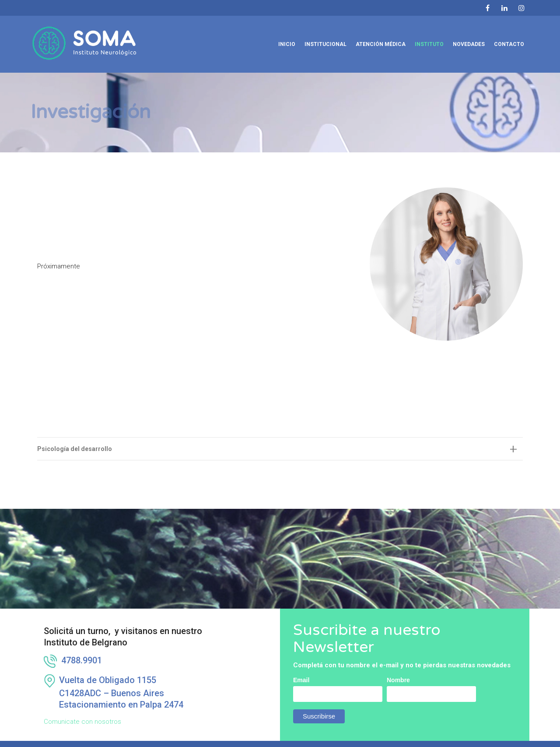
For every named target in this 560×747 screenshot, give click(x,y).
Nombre (398, 665)
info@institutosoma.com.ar (249, 741)
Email (301, 665)
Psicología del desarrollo (75, 433)
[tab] (280, 433)
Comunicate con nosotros (82, 706)
